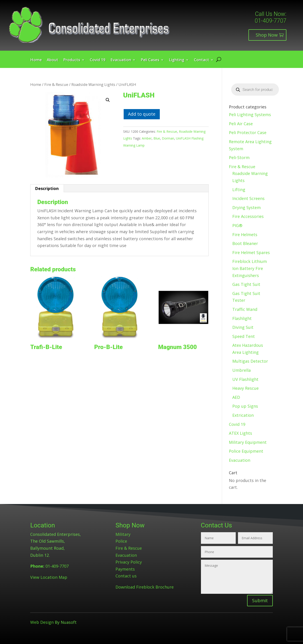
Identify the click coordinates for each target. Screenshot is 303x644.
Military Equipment (248, 442)
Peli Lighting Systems (250, 115)
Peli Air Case (241, 124)
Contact (202, 60)
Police (121, 541)
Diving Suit (243, 327)
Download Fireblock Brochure (145, 587)
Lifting (239, 190)
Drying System (247, 207)
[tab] (47, 188)
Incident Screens (248, 198)
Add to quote (142, 114)
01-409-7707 (271, 21)
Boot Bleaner (245, 243)
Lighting (177, 60)
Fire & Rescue (56, 84)
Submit (260, 600)
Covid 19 (98, 60)
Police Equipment (246, 451)
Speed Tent (244, 336)
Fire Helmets (245, 235)
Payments (125, 569)
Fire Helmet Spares (251, 252)
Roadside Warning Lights (93, 84)
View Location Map (49, 577)
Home (36, 60)
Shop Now (267, 35)
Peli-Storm (239, 157)
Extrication (243, 415)
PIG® (237, 225)
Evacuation (121, 60)
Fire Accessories (248, 216)
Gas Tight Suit (246, 284)
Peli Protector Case (248, 132)
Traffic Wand (245, 309)
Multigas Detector (250, 361)
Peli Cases (150, 60)
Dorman (168, 138)
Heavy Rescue (245, 388)
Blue (157, 138)
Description (47, 188)
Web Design (42, 622)
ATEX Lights (240, 433)
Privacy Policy (129, 562)
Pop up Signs (245, 406)
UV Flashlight (245, 379)
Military (123, 534)
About (53, 60)
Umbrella (242, 370)
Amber (147, 138)
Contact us (126, 576)
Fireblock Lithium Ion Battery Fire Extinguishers (250, 268)
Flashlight (242, 318)
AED (236, 397)
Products (72, 60)
